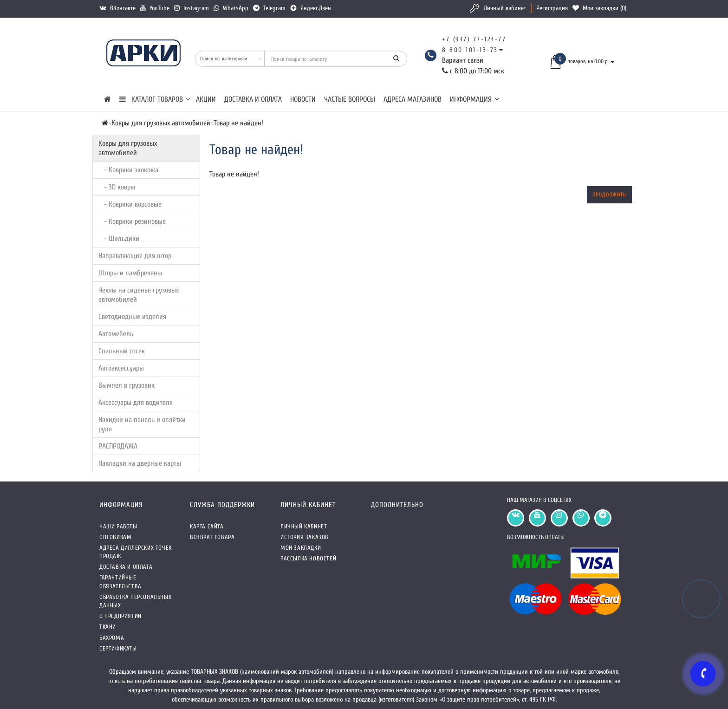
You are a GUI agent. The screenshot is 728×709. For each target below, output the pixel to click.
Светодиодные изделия (132, 317)
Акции (206, 99)
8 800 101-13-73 (470, 50)
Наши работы (118, 526)
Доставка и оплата (253, 99)
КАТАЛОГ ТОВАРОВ (155, 99)
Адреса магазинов (413, 99)
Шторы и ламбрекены (130, 273)
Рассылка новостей (308, 558)
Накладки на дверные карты (140, 463)
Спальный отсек (122, 351)
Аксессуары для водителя (136, 403)
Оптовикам (115, 537)
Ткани (108, 627)
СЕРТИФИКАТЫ (118, 648)
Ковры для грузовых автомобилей (128, 148)
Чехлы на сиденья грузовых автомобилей (139, 295)
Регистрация (552, 8)
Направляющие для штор (135, 256)
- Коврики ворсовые (130, 204)
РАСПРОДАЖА (118, 446)
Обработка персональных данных (135, 601)
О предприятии (120, 616)
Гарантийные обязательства (120, 582)
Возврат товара (212, 537)
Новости (303, 99)
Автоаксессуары (121, 368)
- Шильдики (119, 239)
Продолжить (609, 195)
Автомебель (116, 334)
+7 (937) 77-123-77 (474, 39)
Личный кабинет (505, 8)
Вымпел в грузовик (127, 385)
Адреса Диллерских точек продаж (136, 552)
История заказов (305, 537)
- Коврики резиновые (132, 221)
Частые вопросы (350, 99)
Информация (474, 99)
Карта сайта (207, 526)
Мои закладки (301, 548)
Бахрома (112, 638)
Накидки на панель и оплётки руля (142, 424)
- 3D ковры (117, 187)
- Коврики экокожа (128, 170)
